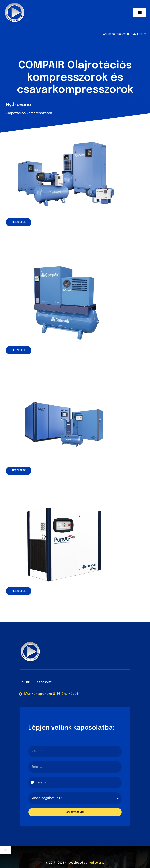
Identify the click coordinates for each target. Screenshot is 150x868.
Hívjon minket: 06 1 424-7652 (125, 34)
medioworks (96, 863)
